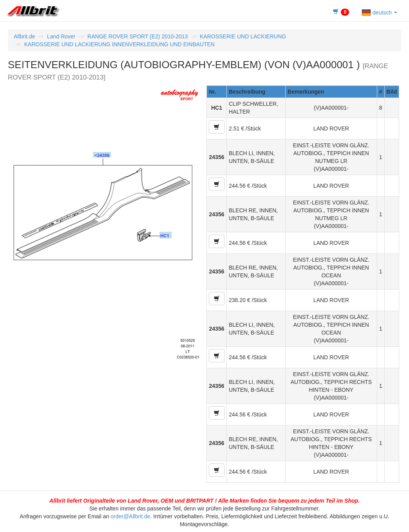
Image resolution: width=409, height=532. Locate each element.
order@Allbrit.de (130, 516)
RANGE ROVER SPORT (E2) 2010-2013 (138, 36)
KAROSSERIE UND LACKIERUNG (243, 36)
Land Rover (61, 36)
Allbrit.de (24, 36)
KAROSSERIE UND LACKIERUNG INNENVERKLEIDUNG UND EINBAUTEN (119, 44)
